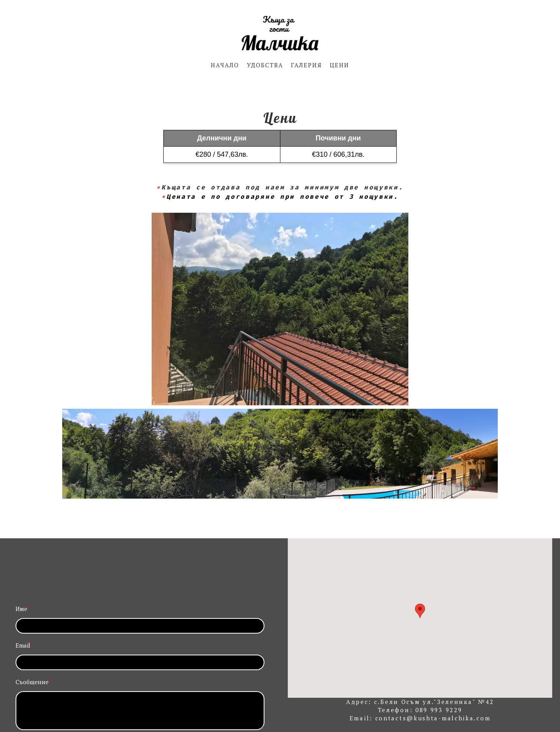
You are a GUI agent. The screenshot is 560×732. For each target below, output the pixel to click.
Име (23, 609)
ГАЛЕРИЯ (306, 65)
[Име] (140, 626)
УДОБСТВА (265, 65)
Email (24, 645)
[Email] (140, 662)
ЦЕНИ (339, 65)
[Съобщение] (140, 711)
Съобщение (33, 682)
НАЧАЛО (225, 65)
